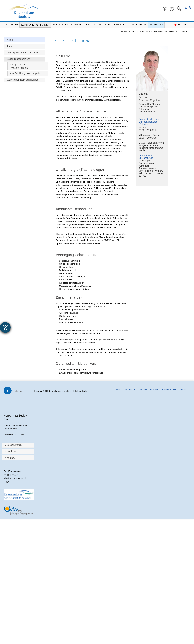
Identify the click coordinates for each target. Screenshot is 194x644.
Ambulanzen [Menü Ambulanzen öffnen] (60, 25)
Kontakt (117, 390)
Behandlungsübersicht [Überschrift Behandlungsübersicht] (18, 59)
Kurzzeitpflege (138, 25)
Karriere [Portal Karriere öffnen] (76, 25)
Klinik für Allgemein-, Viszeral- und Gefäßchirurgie (167, 31)
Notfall (183, 390)
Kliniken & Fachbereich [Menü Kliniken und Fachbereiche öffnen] (35, 25)
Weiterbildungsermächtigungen (23, 80)
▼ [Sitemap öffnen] (8, 391)
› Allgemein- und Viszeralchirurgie (19, 66)
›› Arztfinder (10, 451)
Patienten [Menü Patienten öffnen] (12, 25)
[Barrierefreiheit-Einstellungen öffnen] (5, 327)
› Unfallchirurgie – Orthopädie (25, 73)
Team (10, 46)
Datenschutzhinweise (148, 390)
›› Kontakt (10, 458)
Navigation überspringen (51, 0)
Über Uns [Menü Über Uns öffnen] (90, 25)
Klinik (10, 40)
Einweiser (120, 25)
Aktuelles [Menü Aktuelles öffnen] (105, 25)
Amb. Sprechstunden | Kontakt (22, 53)
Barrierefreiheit (169, 390)
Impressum (130, 390)
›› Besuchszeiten (13, 445)
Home (125, 31)
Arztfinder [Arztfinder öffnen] (156, 25)
